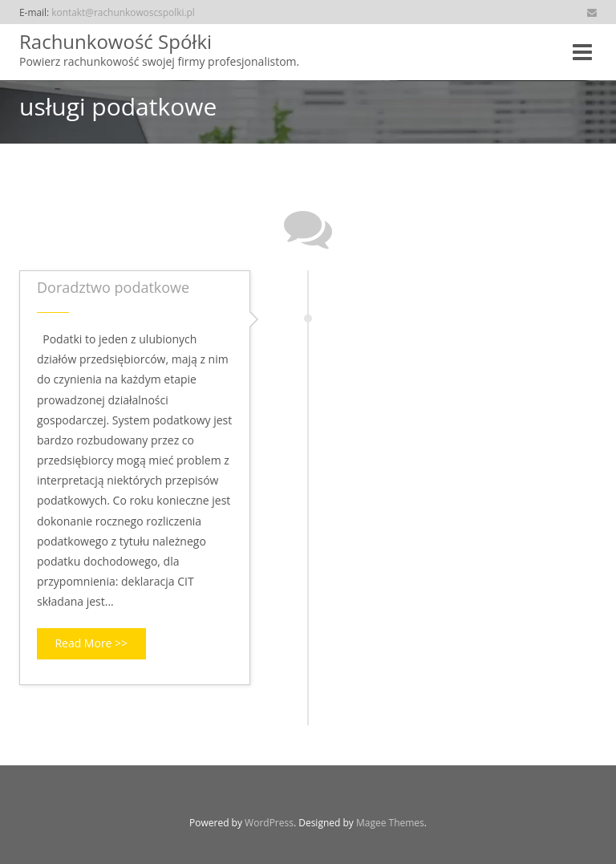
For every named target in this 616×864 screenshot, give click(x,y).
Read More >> (91, 643)
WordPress (269, 823)
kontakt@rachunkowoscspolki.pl (123, 12)
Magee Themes (390, 823)
